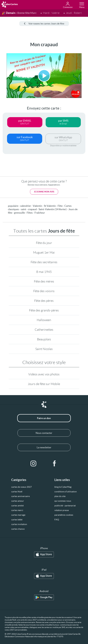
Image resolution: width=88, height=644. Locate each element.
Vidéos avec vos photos (44, 374)
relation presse (62, 510)
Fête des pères (44, 301)
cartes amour (18, 501)
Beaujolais (44, 339)
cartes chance (18, 529)
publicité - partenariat (65, 506)
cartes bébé (17, 520)
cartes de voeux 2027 (21, 487)
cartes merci (17, 510)
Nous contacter (44, 433)
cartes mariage (18, 515)
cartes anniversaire (20, 496)
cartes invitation (19, 524)
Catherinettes (44, 330)
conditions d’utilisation (66, 492)
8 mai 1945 (44, 272)
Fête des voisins (44, 291)
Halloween (44, 320)
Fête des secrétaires (44, 262)
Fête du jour (44, 243)
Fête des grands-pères (44, 310)
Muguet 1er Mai (44, 252)
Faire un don (44, 418)
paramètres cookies (64, 515)
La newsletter (44, 447)
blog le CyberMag (63, 487)
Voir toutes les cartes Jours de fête (44, 24)
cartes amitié (17, 506)
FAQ (57, 520)
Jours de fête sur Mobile (44, 384)
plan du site (60, 496)
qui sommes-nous (63, 501)
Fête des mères (44, 281)
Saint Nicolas (44, 349)
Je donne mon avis (44, 192)
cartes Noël (17, 492)
